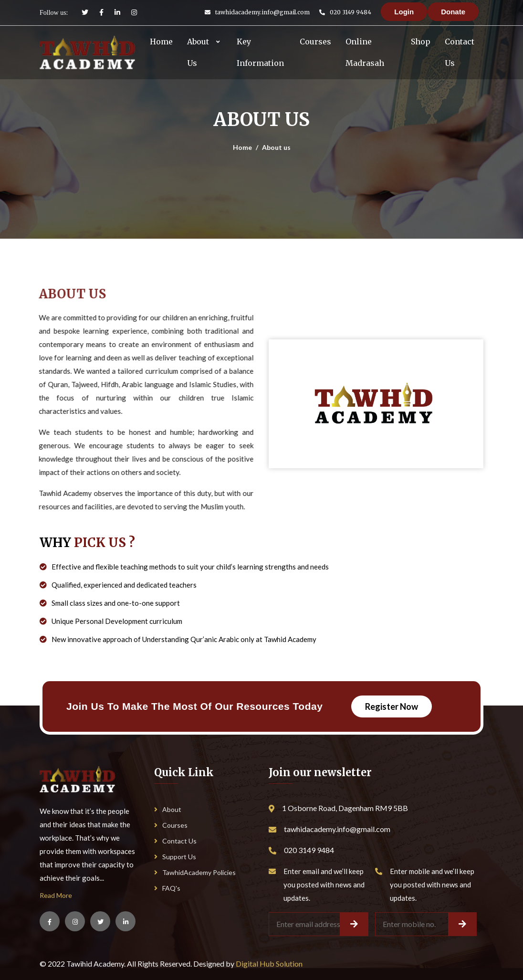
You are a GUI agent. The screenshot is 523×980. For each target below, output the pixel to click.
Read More (56, 895)
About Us (198, 52)
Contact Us (460, 52)
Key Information (260, 52)
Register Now (392, 706)
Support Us (175, 857)
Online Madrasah (365, 52)
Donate (453, 12)
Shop (421, 42)
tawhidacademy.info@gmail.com (262, 12)
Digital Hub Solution (269, 964)
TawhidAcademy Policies (195, 872)
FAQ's (167, 888)
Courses (315, 42)
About (168, 809)
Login (404, 12)
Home (161, 42)
